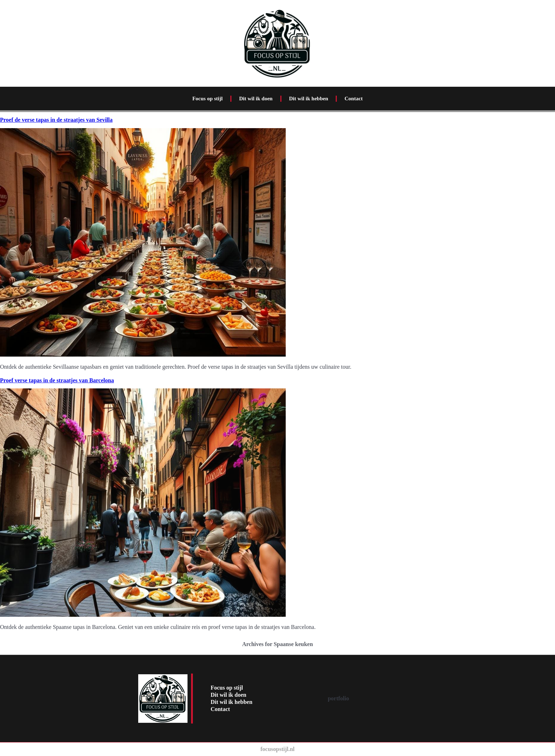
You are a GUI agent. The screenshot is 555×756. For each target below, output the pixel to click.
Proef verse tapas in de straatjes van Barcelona (57, 380)
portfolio (339, 698)
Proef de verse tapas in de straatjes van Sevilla (56, 120)
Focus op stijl (207, 99)
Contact (354, 99)
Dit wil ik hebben (309, 99)
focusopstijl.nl (277, 749)
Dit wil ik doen (256, 99)
